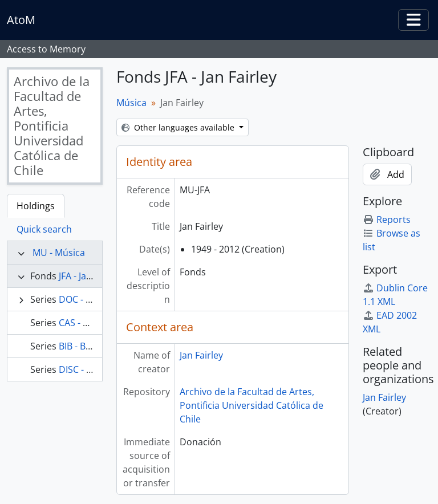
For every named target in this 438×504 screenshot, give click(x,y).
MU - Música (59, 253)
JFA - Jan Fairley (90, 276)
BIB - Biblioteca (90, 346)
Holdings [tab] (36, 206)
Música (131, 103)
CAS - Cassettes (92, 323)
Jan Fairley (201, 355)
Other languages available (179, 127)
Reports (387, 220)
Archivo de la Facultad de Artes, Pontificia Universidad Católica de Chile (252, 405)
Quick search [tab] (44, 229)
